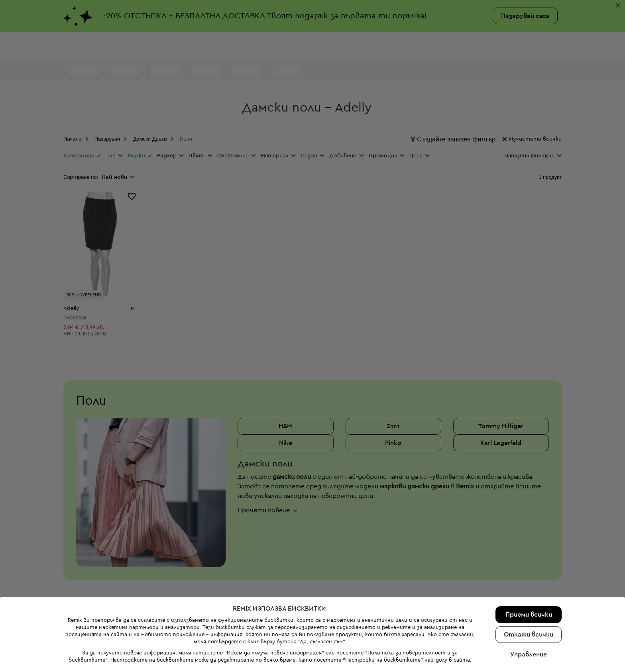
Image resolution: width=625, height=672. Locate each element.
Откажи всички (529, 622)
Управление (529, 642)
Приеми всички (529, 602)
